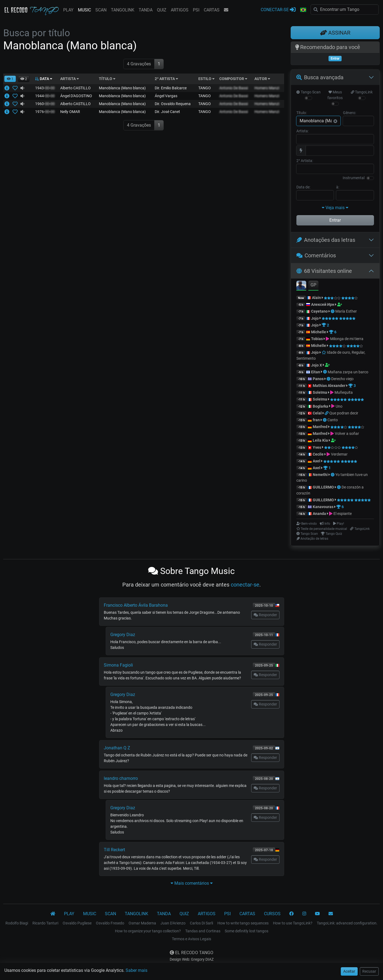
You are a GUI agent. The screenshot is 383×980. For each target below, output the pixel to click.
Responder (265, 615)
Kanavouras (323, 507)
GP (313, 285)
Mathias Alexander (329, 386)
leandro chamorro (121, 778)
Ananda (320, 514)
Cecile (318, 454)
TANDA (146, 10)
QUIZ (162, 10)
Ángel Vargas (166, 96)
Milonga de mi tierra (347, 339)
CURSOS (272, 914)
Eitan (316, 372)
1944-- (45, 96)
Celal (317, 413)
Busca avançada (320, 77)
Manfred (320, 427)
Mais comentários (192, 883)
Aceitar (349, 971)
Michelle (319, 332)
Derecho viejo (342, 379)
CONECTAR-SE (278, 9)
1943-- (45, 88)
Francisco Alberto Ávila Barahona (136, 605)
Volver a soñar (347, 433)
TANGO (205, 88)
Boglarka (320, 406)
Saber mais (136, 970)
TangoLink (362, 92)
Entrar (335, 220)
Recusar (369, 971)
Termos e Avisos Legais (191, 939)
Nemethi (320, 475)
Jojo (315, 318)
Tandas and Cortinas (203, 931)
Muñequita (344, 392)
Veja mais (335, 208)
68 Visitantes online (324, 271)
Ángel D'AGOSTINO (76, 96)
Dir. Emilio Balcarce (171, 88)
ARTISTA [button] (70, 79)
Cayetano (319, 311)
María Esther (346, 311)
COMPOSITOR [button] (233, 79)
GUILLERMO (323, 487)
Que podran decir (344, 413)
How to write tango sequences (243, 923)
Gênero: (349, 113)
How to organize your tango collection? (148, 931)
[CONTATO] (331, 914)
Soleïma (320, 392)
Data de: (303, 187)
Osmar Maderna (142, 923)
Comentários (316, 255)
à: (338, 187)
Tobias (317, 339)
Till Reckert (114, 850)
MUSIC (84, 10)
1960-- (45, 104)
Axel (317, 461)
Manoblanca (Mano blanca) (122, 88)
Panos (318, 379)
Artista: (303, 131)
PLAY (68, 10)
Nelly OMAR (70, 112)
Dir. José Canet (167, 112)
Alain (316, 298)
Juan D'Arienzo (173, 923)
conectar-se (245, 585)
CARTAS (212, 10)
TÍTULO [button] (107, 79)
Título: (302, 113)
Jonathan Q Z (117, 748)
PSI (196, 10)
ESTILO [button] (206, 79)
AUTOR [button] (262, 79)
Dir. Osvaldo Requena (173, 104)
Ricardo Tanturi (45, 923)
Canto (333, 420)
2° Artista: (305, 161)
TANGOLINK (123, 10)
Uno (339, 406)
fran (316, 420)
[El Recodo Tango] (53, 914)
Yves (317, 447)
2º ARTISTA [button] (166, 79)
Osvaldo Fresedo (110, 923)
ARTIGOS (180, 10)
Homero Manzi (267, 88)
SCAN (101, 10)
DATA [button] (44, 79)
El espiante (343, 514)
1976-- (45, 112)
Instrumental (354, 178)
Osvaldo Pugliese (77, 923)
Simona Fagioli (118, 665)
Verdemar (339, 454)
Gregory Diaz (123, 635)
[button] (303, 10)
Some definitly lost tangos (247, 931)
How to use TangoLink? (293, 923)
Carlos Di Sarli (201, 923)
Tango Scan (308, 92)
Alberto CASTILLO (75, 88)
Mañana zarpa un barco (348, 372)
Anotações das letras (326, 240)
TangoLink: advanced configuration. (347, 923)
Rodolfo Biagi (17, 923)
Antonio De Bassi (234, 88)
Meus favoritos (335, 95)
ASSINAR (335, 33)
